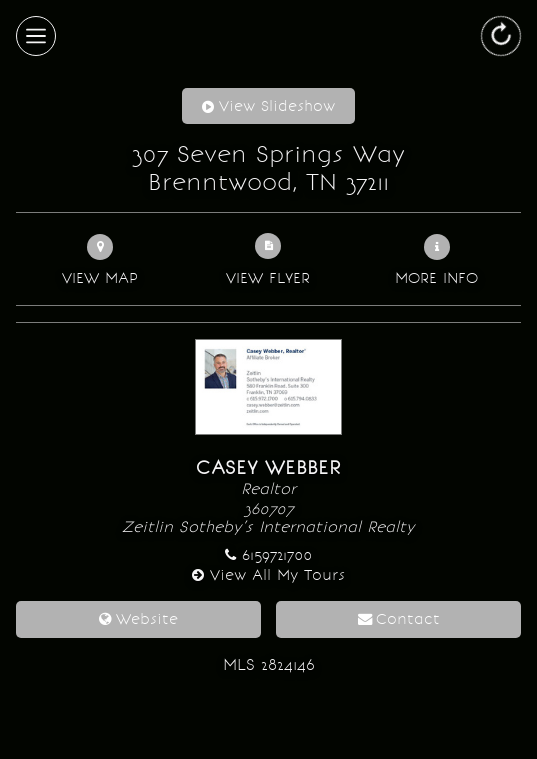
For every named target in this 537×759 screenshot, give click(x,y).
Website (147, 618)
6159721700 (277, 554)
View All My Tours (277, 574)
